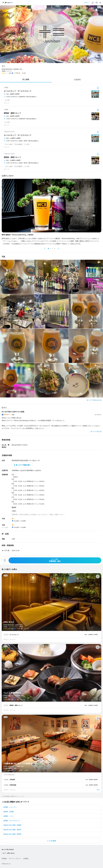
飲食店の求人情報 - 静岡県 (12, 834)
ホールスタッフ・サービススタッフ (18, 91)
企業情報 (26, 859)
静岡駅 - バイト (9, 816)
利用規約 (4, 859)
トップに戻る (52, 841)
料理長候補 (13, 785)
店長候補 (12, 780)
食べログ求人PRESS (8, 850)
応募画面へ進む (55, 560)
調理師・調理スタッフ (12, 113)
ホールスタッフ (14, 635)
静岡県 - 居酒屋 (9, 812)
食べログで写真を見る (93, 400)
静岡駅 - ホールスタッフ (12, 821)
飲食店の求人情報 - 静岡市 (12, 830)
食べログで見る (95, 432)
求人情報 (26, 79)
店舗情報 (77, 80)
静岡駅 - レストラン (10, 807)
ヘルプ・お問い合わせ (8, 853)
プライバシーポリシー (15, 859)
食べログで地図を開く (23, 465)
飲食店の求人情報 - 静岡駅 (12, 825)
